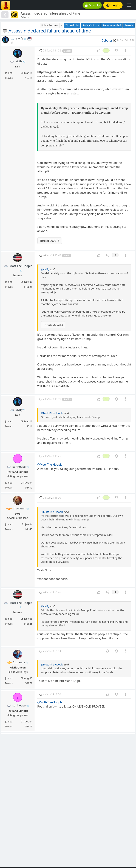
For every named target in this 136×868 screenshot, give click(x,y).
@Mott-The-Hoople (52, 413)
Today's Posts (91, 25)
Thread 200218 (50, 241)
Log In (113, 5)
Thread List (72, 25)
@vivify (45, 269)
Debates (107, 40)
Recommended (112, 25)
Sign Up (92, 5)
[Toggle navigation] (129, 5)
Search (129, 25)
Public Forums (49, 25)
